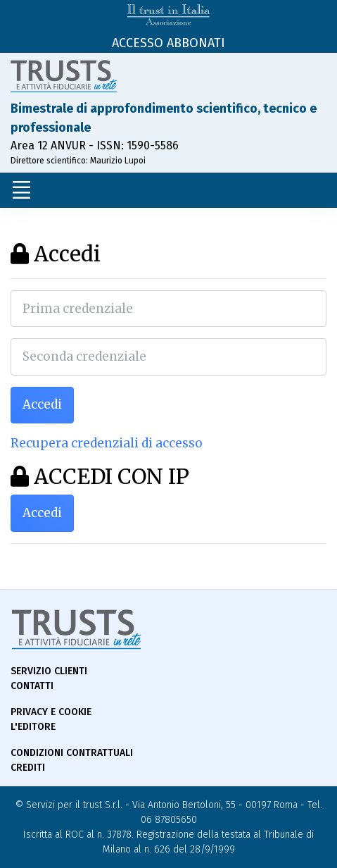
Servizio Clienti (49, 671)
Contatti (32, 686)
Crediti (28, 768)
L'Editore (33, 727)
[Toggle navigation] (21, 190)
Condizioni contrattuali (72, 753)
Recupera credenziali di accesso (107, 443)
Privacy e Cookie (51, 712)
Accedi (42, 404)
